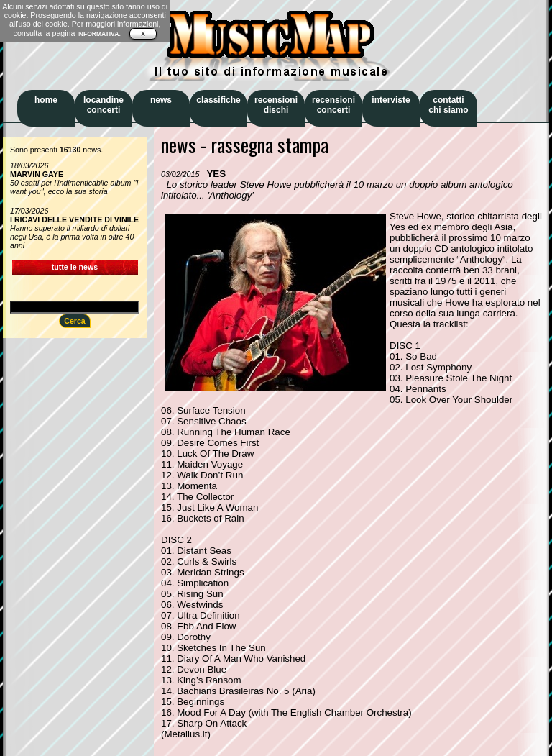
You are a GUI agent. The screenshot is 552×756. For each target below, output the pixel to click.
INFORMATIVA (98, 34)
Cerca (75, 321)
